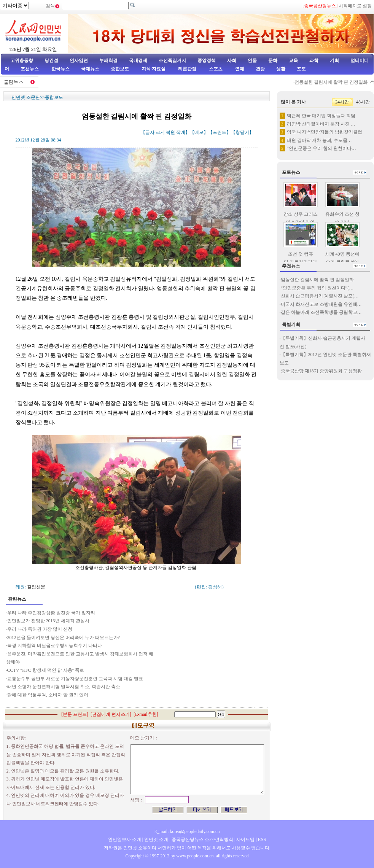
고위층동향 (22, 60)
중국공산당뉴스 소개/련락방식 (202, 839)
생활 (281, 69)
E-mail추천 (146, 714)
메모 (199, 132)
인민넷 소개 (156, 839)
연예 (239, 69)
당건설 (51, 60)
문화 (273, 60)
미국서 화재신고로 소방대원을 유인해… (321, 304)
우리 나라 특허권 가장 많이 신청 (40, 629)
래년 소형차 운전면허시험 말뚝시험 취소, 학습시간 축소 (64, 687)
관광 (260, 69)
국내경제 (138, 60)
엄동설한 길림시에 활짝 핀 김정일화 (334, 82)
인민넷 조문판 (26, 97)
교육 (293, 60)
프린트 (220, 132)
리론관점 (187, 69)
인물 (252, 60)
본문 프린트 (75, 714)
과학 (314, 60)
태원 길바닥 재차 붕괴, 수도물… (319, 140)
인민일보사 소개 (125, 839)
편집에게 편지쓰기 (111, 714)
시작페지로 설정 (355, 6)
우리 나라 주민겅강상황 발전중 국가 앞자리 (51, 613)
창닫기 (242, 132)
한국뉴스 (60, 69)
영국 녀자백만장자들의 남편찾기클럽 (325, 132)
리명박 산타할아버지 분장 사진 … (321, 124)
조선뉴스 (30, 69)
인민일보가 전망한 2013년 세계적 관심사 (48, 621)
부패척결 (108, 60)
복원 (170, 132)
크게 (160, 132)
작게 (181, 132)
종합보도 (120, 69)
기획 (334, 60)
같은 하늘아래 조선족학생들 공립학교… (321, 312)
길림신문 (36, 587)
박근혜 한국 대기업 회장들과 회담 (321, 116)
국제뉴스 (90, 69)
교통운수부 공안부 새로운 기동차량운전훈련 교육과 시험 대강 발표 (75, 679)
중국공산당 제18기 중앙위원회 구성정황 (321, 371)
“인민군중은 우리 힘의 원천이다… (321, 148)
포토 (301, 69)
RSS (262, 839)
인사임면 (79, 60)
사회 (232, 60)
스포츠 (215, 69)
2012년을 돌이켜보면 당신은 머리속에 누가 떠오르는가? (64, 637)
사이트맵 (245, 839)
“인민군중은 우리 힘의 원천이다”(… (317, 288)
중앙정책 (207, 60)
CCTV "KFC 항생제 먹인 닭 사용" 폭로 (46, 670)
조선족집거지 (172, 60)
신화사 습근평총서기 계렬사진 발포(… (320, 296)
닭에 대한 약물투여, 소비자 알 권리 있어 (48, 695)
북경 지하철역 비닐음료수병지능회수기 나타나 (55, 645)
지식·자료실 (154, 69)
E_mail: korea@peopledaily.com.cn (187, 831)
